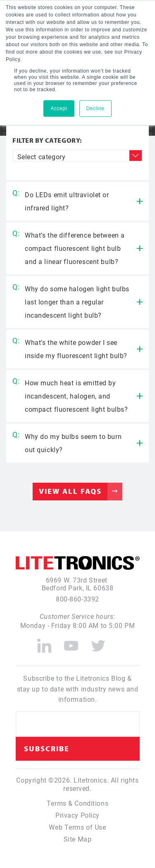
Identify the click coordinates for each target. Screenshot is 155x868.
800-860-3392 (77, 599)
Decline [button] (95, 108)
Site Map (78, 839)
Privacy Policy (77, 815)
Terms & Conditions (77, 803)
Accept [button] (59, 108)
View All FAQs (70, 491)
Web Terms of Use (77, 827)
